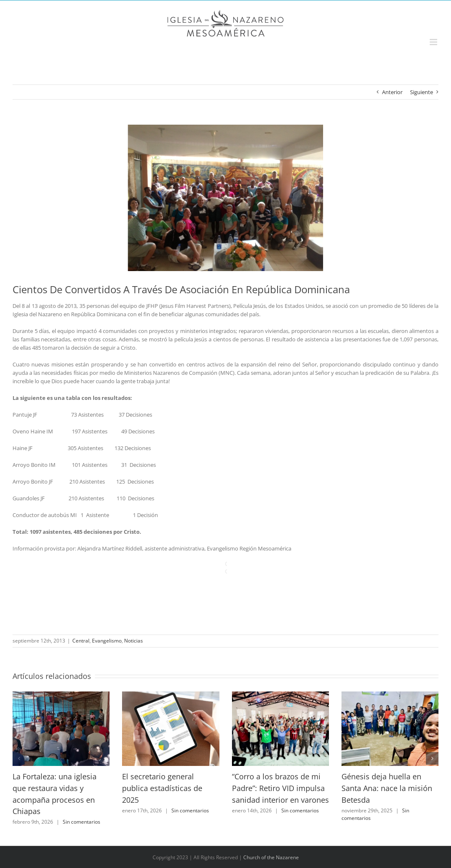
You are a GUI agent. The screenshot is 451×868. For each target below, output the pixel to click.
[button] (19, 758)
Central (81, 641)
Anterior (392, 92)
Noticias (134, 641)
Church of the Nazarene (271, 857)
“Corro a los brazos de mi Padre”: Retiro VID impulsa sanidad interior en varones (280, 788)
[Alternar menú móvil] (434, 42)
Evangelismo (107, 641)
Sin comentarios (82, 822)
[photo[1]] (225, 198)
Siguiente (422, 92)
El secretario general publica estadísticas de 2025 (162, 788)
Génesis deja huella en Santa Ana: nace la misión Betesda (387, 788)
